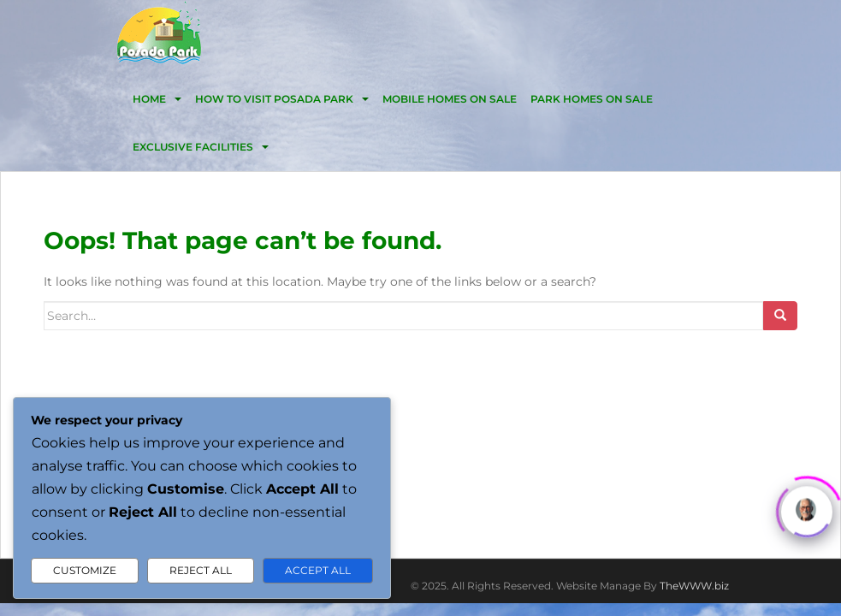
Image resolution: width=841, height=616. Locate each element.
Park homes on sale (592, 99)
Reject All (201, 570)
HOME (149, 99)
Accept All (318, 570)
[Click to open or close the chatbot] (807, 510)
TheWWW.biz (694, 586)
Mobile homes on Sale (450, 99)
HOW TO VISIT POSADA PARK (274, 99)
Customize (85, 570)
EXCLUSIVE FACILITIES (193, 147)
